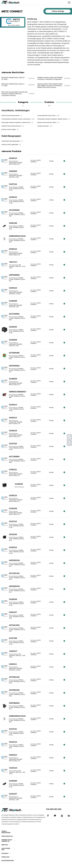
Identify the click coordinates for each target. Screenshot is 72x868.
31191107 (13, 794)
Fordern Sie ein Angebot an (7, 841)
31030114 (13, 418)
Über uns (5, 845)
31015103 (13, 534)
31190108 (13, 508)
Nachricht (5, 853)
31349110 (13, 197)
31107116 (13, 184)
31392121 (13, 470)
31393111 (13, 664)
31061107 (13, 612)
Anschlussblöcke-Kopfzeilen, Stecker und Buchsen (18, 119)
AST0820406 (14, 353)
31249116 (13, 547)
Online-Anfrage (58, 11)
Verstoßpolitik (7, 836)
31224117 (13, 651)
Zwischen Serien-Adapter (10, 129)
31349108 (13, 781)
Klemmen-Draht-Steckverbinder (12, 115)
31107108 (13, 638)
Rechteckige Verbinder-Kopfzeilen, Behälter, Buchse (54, 119)
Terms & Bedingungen (6, 832)
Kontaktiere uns (6, 849)
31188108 (13, 379)
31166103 (13, 327)
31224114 (13, 768)
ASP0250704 (14, 586)
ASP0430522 (14, 366)
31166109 (13, 599)
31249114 (13, 405)
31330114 (13, 158)
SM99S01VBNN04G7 (18, 392)
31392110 (13, 496)
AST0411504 (14, 625)
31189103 (19, 484)
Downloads (5, 857)
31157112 (13, 521)
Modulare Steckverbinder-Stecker (48, 122)
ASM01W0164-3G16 (17, 716)
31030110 (13, 755)
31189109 (13, 340)
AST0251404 (14, 690)
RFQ (64, 161)
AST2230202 (14, 210)
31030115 (13, 249)
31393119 (13, 288)
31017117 (13, 262)
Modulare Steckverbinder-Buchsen (13, 126)
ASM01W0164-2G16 (17, 236)
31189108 (13, 301)
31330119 (13, 431)
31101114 (13, 742)
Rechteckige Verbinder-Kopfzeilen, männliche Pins (17, 122)
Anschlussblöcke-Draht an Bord (48, 115)
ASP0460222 (14, 703)
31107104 (13, 444)
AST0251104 (14, 677)
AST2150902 (14, 314)
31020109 (13, 171)
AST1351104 (14, 573)
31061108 (13, 223)
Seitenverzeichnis (8, 861)
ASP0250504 (14, 275)
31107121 (13, 729)
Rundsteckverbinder (45, 126)
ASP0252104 (14, 560)
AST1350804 (14, 457)
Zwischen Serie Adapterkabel (11, 145)
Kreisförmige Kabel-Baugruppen (12, 141)
